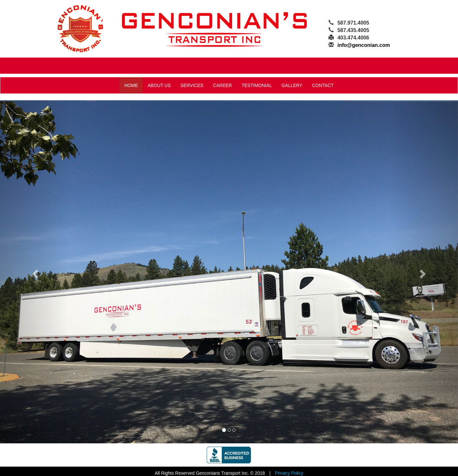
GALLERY (292, 85)
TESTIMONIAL (257, 85)
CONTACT (323, 85)
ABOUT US (159, 85)
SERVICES (192, 85)
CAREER (222, 85)
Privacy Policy (289, 473)
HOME (131, 85)
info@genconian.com (363, 45)
